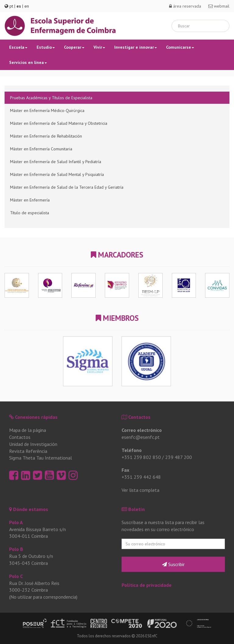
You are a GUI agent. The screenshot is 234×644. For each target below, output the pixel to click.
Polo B (16, 549)
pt (11, 6)
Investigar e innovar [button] (136, 47)
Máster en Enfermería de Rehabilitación (46, 136)
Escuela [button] (18, 47)
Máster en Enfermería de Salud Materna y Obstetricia (59, 123)
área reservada (185, 6)
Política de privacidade (147, 585)
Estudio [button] (46, 47)
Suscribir (173, 564)
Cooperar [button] (74, 47)
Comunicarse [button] (180, 47)
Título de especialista (30, 213)
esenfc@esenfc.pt (141, 437)
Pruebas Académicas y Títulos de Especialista (51, 98)
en (27, 6)
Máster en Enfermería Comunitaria (41, 149)
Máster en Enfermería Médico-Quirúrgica (47, 110)
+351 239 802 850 (141, 457)
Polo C (16, 576)
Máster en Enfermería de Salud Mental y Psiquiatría (57, 174)
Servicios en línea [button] (28, 62)
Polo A (16, 522)
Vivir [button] (99, 47)
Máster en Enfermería (30, 200)
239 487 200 (179, 457)
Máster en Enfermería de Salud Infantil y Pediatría (56, 162)
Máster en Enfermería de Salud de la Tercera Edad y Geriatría (67, 187)
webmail (219, 6)
